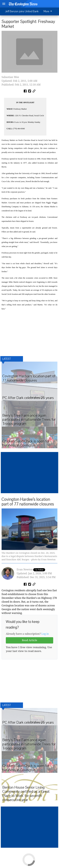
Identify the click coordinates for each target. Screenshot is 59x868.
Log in (45, 634)
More (48, 11)
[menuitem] (49, 11)
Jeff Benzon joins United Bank (22, 11)
